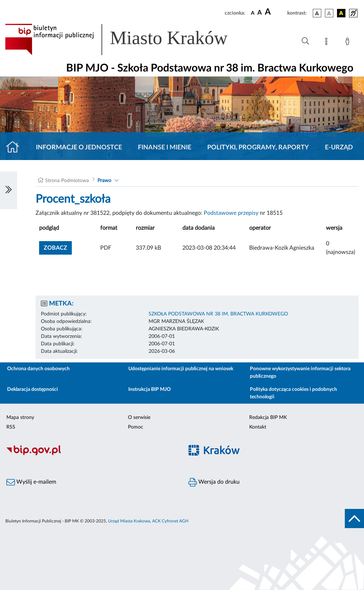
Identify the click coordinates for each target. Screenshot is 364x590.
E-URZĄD (339, 148)
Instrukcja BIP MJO (149, 389)
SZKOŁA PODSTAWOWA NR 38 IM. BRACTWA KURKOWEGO (218, 314)
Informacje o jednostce (79, 148)
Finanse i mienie (165, 148)
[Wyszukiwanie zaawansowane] (305, 41)
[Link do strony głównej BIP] (127, 39)
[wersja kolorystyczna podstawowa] (317, 13)
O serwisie (139, 418)
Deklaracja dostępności (33, 389)
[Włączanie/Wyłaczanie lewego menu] (9, 190)
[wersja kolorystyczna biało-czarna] (329, 13)
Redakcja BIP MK (268, 418)
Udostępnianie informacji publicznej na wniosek (181, 369)
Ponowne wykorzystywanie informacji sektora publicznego (300, 373)
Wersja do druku (214, 482)
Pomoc (136, 427)
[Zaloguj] (349, 43)
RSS (11, 427)
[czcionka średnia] (260, 13)
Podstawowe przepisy (231, 213)
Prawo (104, 181)
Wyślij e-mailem (31, 482)
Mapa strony (20, 418)
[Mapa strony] (328, 43)
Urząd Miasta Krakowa (129, 521)
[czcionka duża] (275, 12)
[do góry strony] (354, 519)
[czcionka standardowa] (253, 13)
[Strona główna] (15, 148)
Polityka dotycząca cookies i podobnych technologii (293, 393)
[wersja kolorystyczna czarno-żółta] (341, 13)
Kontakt (258, 427)
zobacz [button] (58, 247)
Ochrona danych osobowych (38, 369)
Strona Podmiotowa (67, 181)
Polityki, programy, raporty (258, 148)
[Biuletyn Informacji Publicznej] (91, 454)
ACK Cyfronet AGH (170, 521)
